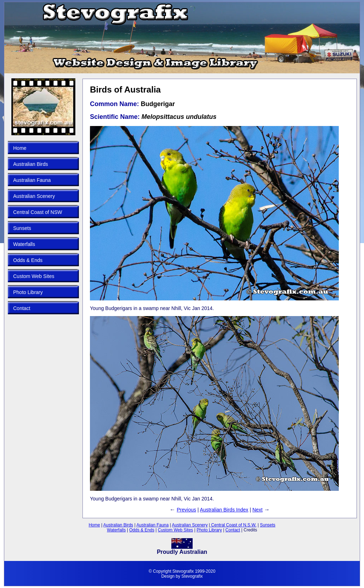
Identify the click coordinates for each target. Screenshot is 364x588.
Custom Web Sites (34, 276)
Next (258, 510)
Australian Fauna (32, 180)
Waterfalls (24, 244)
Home (20, 148)
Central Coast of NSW (38, 212)
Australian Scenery (34, 196)
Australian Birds (31, 164)
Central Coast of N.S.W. (233, 525)
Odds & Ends (28, 260)
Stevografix (192, 576)
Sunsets (22, 228)
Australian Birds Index (224, 510)
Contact (22, 308)
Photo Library (28, 292)
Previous (186, 510)
